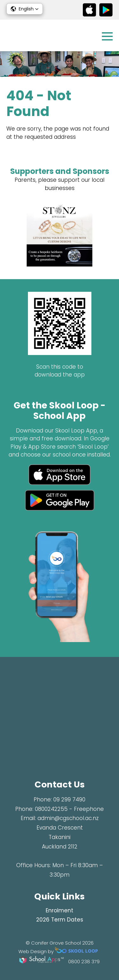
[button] (25, 9)
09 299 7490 (69, 799)
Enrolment (60, 910)
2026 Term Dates (60, 920)
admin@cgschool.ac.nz (68, 818)
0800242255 (51, 809)
